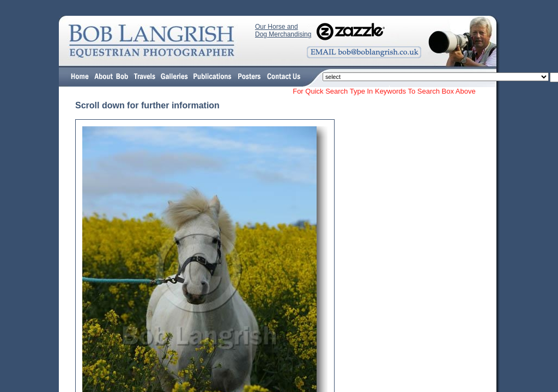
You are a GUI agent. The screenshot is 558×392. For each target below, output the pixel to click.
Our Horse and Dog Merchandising (283, 30)
